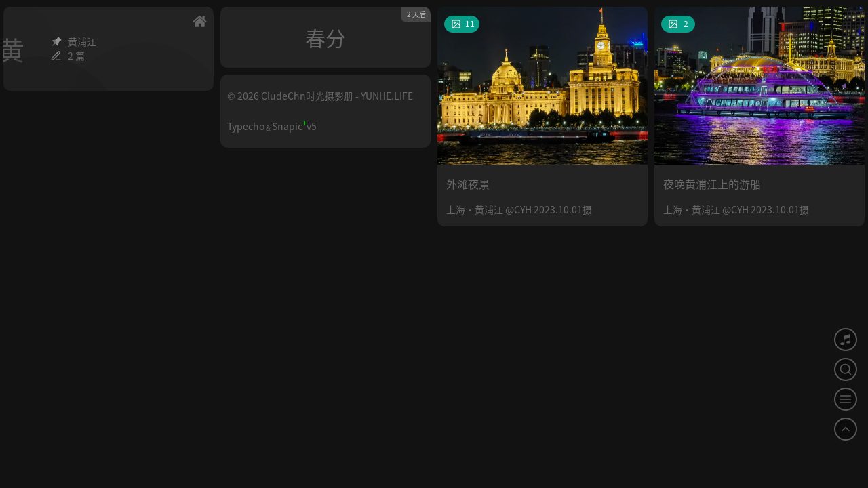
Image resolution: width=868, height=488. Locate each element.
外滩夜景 (468, 184)
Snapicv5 (294, 126)
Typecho (246, 126)
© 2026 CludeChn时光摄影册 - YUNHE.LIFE (320, 96)
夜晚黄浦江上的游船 (712, 184)
